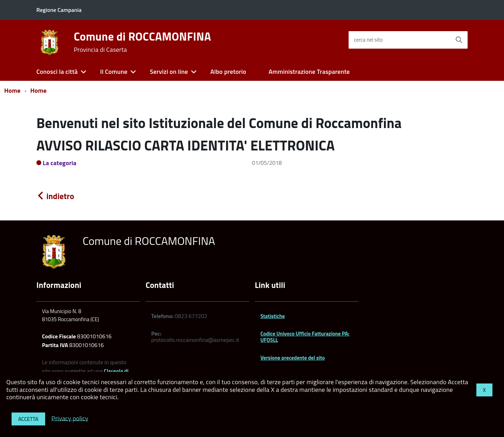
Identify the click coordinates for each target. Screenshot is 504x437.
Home (12, 90)
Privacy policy (70, 418)
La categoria (60, 163)
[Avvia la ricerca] (459, 40)
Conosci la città (57, 72)
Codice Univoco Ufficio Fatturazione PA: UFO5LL (305, 337)
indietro (55, 196)
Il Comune (114, 72)
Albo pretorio (228, 72)
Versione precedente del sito (293, 358)
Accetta (28, 419)
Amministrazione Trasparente (309, 72)
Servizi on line (169, 72)
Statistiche (273, 316)
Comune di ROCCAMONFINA (142, 42)
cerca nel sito (368, 40)
